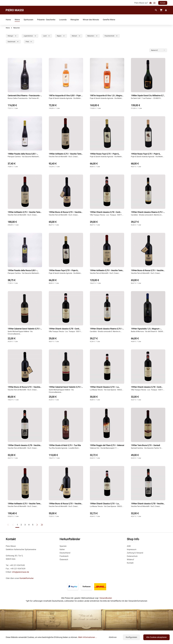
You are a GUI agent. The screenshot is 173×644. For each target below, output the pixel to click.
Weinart (76, 36)
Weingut (12, 36)
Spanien (63, 546)
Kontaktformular (26, 578)
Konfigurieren (131, 637)
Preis (29, 42)
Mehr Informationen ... (88, 637)
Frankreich (64, 556)
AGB (129, 546)
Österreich (64, 559)
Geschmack (14, 42)
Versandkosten (106, 598)
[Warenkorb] (161, 10)
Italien (62, 549)
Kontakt (163, 3)
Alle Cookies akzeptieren (156, 637)
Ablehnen (113, 637)
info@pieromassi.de (20, 572)
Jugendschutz (30, 36)
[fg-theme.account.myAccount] (165, 10)
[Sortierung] (158, 50)
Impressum (132, 549)
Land (47, 36)
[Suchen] (156, 10)
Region (61, 36)
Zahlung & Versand (135, 553)
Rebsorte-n (93, 36)
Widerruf (130, 559)
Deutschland (65, 553)
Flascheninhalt (112, 36)
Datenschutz (132, 556)
